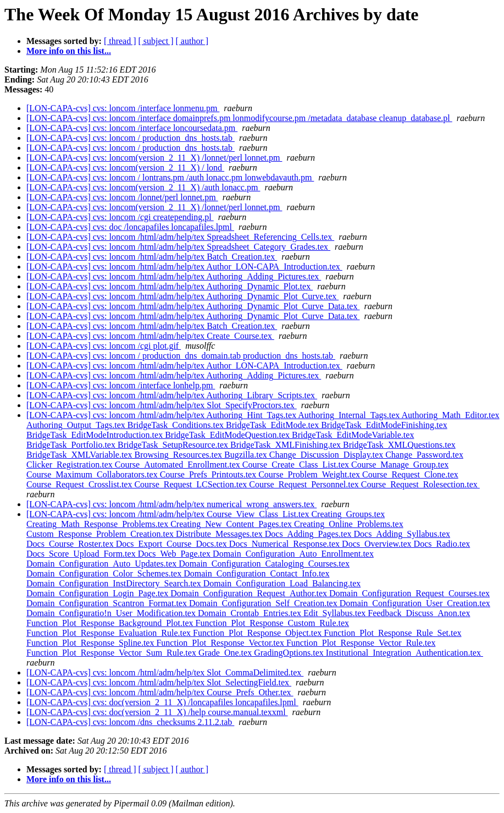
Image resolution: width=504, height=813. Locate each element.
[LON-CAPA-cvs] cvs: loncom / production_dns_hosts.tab (131, 138)
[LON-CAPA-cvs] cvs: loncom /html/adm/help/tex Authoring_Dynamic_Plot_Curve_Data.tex (193, 306)
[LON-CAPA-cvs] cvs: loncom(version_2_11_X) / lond (125, 167)
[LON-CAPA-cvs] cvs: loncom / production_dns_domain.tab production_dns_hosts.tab (181, 356)
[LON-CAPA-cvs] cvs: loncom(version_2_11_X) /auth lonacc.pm (143, 187)
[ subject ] (156, 41)
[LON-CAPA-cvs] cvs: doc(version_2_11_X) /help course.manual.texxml (157, 712)
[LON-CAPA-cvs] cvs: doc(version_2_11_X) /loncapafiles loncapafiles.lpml (162, 702)
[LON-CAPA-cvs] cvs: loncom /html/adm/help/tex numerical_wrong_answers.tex (171, 504)
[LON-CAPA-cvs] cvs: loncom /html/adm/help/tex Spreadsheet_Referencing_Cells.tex (180, 237)
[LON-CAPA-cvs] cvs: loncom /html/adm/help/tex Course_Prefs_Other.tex (160, 692)
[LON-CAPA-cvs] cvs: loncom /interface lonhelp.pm (121, 385)
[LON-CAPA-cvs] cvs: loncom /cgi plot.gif (104, 346)
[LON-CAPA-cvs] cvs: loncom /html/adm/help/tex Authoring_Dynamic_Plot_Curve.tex (182, 296)
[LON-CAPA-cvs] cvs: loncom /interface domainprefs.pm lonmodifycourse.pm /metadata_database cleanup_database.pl (239, 118)
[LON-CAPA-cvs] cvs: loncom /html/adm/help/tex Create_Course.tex (150, 336)
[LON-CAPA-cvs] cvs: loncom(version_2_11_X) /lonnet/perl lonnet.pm (154, 158)
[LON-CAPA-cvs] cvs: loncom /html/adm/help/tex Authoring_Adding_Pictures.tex (174, 276)
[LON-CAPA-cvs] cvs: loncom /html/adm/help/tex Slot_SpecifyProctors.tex (162, 405)
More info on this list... (69, 51)
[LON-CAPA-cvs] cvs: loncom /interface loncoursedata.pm (132, 128)
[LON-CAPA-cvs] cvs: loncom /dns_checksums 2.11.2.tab (130, 722)
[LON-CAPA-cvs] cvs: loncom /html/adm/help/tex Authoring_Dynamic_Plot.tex (170, 286)
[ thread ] (120, 41)
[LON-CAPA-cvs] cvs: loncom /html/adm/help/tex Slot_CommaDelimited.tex (165, 672)
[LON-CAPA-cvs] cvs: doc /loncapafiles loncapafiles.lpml (130, 227)
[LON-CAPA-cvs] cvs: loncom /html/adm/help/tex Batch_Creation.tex (152, 257)
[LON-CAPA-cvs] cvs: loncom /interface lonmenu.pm (123, 108)
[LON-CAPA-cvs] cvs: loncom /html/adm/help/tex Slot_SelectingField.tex (159, 682)
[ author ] (192, 41)
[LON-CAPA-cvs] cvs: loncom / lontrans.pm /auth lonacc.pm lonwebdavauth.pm (170, 177)
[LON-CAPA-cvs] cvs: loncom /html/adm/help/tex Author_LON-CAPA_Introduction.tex (184, 267)
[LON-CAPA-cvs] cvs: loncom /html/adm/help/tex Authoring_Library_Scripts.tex (172, 395)
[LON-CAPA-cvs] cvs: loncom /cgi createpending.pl (120, 217)
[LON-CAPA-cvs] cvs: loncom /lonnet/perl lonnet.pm (122, 197)
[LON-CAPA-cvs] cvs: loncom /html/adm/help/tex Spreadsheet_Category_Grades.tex (178, 247)
